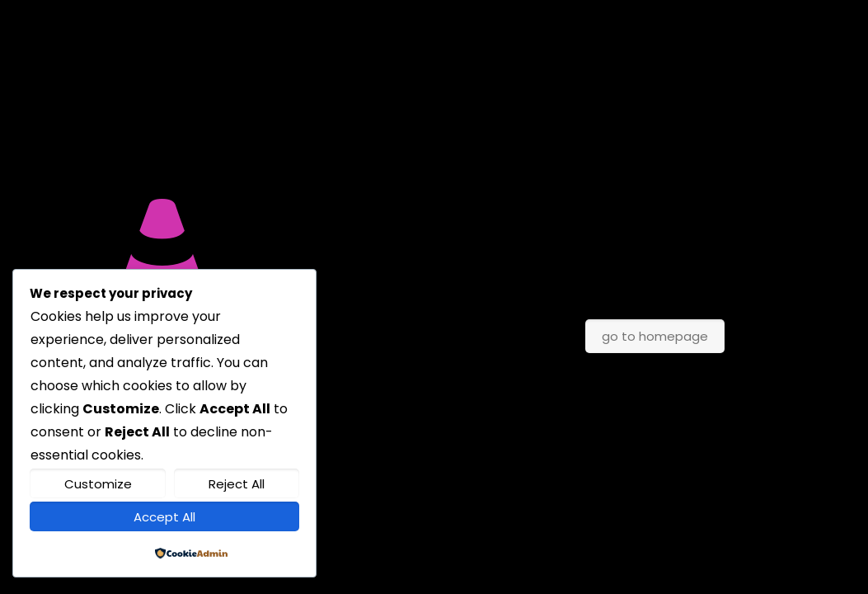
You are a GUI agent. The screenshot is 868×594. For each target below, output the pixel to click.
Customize (98, 484)
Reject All (237, 484)
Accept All (164, 517)
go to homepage (655, 336)
